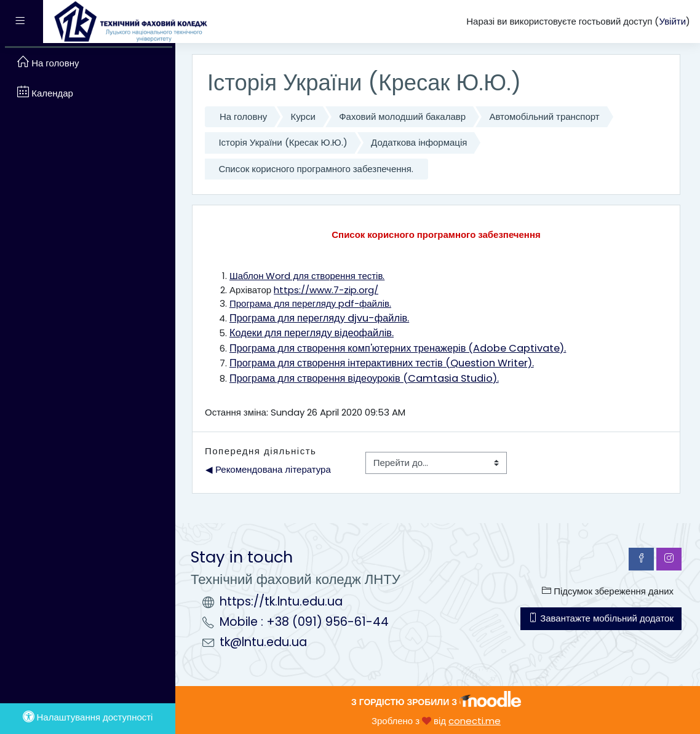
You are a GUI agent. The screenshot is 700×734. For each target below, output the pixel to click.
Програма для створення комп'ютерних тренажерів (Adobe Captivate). (398, 348)
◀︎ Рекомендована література (268, 469)
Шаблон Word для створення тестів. (307, 276)
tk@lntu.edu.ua (263, 642)
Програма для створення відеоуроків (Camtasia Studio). (364, 378)
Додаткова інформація (419, 142)
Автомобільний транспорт (544, 116)
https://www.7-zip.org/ (326, 290)
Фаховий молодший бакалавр (402, 116)
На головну (243, 116)
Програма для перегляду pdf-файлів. (310, 303)
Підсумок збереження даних (608, 591)
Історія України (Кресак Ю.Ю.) (283, 142)
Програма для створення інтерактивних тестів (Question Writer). (382, 363)
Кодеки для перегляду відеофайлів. (312, 333)
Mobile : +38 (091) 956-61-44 (304, 622)
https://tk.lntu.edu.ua (281, 602)
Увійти (672, 21)
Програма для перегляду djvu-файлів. (319, 318)
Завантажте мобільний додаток (601, 618)
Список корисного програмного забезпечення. (316, 169)
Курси (303, 116)
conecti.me (475, 721)
